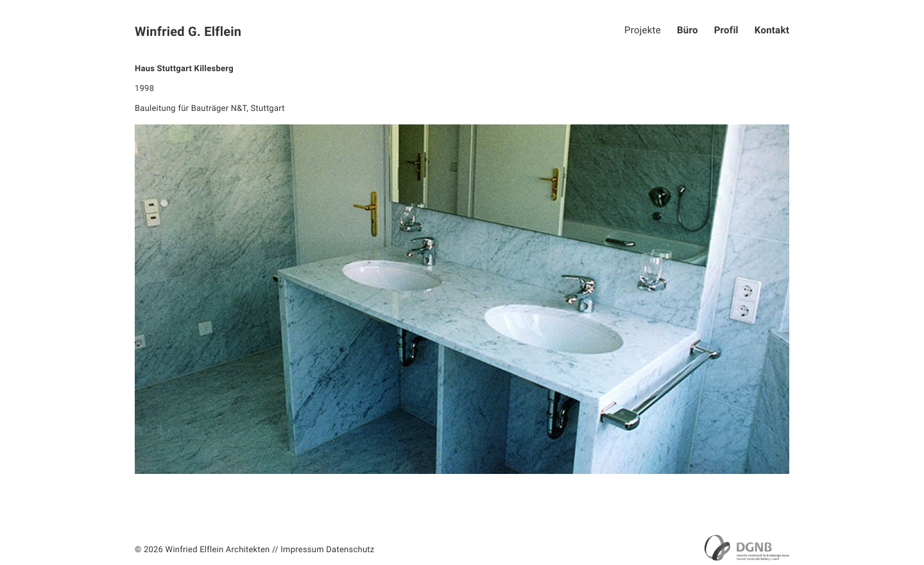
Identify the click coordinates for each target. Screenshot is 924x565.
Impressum (302, 550)
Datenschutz (350, 550)
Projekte (643, 30)
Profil (726, 30)
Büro (688, 30)
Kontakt (772, 30)
